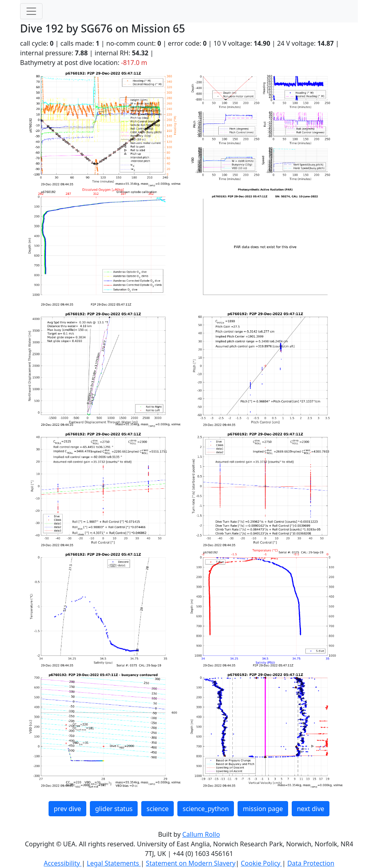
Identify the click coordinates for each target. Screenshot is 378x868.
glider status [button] (114, 809)
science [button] (157, 809)
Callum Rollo (201, 834)
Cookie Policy (261, 863)
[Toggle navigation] (31, 11)
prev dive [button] (67, 809)
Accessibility (63, 863)
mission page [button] (263, 809)
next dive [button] (311, 809)
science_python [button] (206, 809)
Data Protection (311, 863)
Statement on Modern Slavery (191, 863)
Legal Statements (114, 863)
